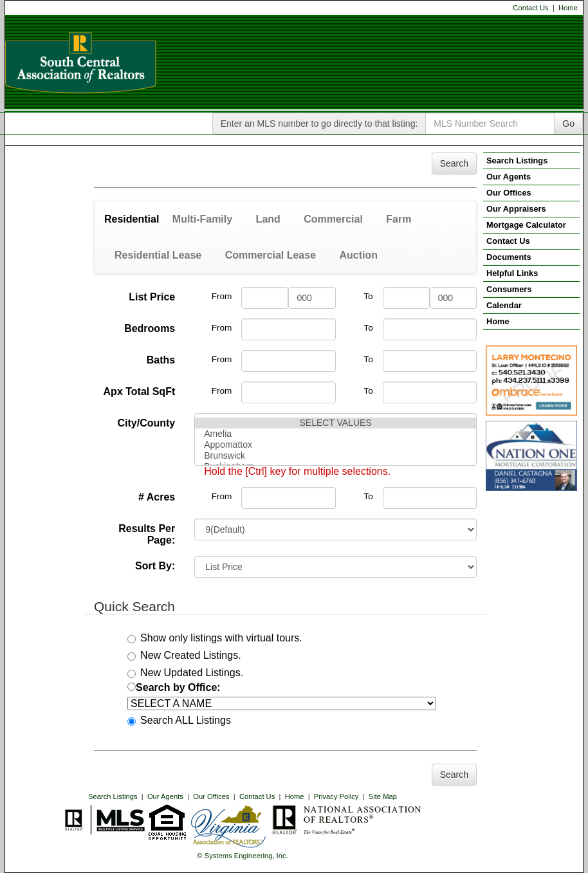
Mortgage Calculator (526, 225)
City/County (146, 423)
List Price (152, 297)
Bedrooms (150, 328)
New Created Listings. (184, 655)
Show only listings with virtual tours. (215, 638)
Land (268, 219)
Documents (509, 257)
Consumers (509, 289)
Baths (161, 360)
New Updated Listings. (185, 673)
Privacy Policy (336, 796)
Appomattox (335, 445)
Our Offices (211, 796)
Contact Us (530, 8)
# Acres (157, 497)
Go (568, 124)
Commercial (333, 219)
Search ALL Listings (179, 720)
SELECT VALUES (335, 423)
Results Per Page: (147, 534)
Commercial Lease (271, 255)
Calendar (504, 305)
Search (454, 163)
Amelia (335, 434)
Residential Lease (158, 255)
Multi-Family (202, 219)
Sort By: (155, 566)
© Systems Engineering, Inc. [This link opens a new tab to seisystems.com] (242, 856)
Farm (399, 219)
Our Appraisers (516, 209)
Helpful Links (512, 273)
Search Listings (113, 796)
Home (568, 8)
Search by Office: (174, 687)
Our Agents (165, 796)
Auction (358, 255)
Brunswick (335, 456)
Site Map (383, 796)
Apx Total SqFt (140, 391)
